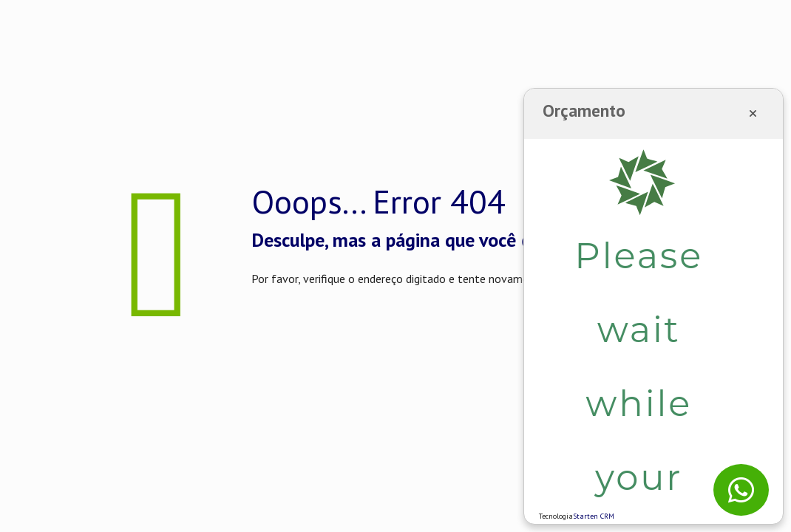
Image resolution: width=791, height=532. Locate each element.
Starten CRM (594, 516)
